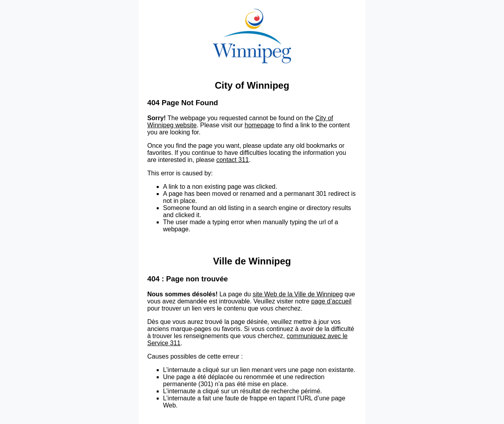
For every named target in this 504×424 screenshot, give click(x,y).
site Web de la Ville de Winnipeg (298, 294)
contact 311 (233, 160)
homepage (259, 125)
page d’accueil (331, 301)
